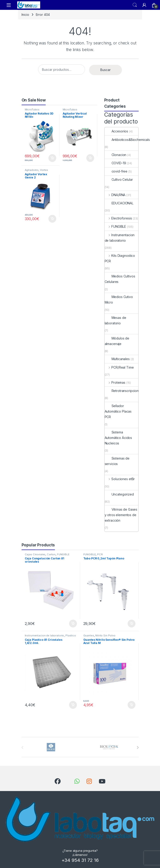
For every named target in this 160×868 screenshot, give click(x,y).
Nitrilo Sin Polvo (105, 635)
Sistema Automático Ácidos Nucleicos (118, 438)
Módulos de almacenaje (117, 341)
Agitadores (32, 170)
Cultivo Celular (119, 179)
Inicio (25, 15)
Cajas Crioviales (35, 554)
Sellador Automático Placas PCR (118, 411)
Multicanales (117, 359)
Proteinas (115, 382)
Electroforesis (118, 218)
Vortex (44, 170)
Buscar (105, 70)
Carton (51, 554)
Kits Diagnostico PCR (120, 258)
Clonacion (116, 155)
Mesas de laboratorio (115, 320)
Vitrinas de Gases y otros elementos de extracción (121, 515)
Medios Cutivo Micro (119, 300)
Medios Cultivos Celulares (120, 279)
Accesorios (116, 131)
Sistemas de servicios (117, 461)
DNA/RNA (115, 195)
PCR (100, 554)
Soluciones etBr (120, 479)
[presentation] (138, 748)
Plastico (71, 635)
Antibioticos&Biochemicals (127, 140)
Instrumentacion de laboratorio (120, 238)
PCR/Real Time (119, 367)
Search (135, 5)
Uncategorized (119, 494)
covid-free (116, 171)
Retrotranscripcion (122, 391)
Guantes (89, 635)
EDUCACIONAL (119, 203)
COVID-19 (115, 163)
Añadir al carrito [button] (52, 158)
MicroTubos (32, 110)
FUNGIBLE (115, 226)
